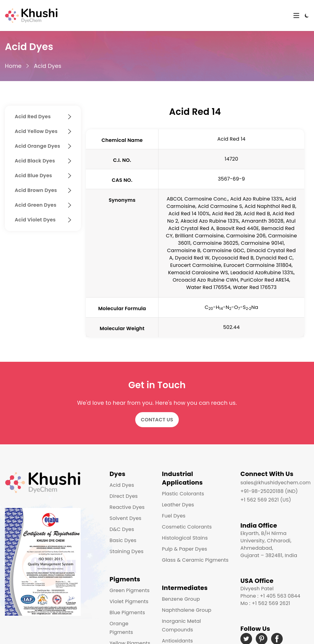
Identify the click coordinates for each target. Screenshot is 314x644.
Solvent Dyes (125, 518)
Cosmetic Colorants (187, 527)
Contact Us (157, 420)
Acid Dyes (48, 66)
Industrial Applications (182, 478)
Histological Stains (185, 538)
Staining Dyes (126, 551)
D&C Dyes (122, 529)
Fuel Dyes (174, 516)
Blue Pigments (127, 613)
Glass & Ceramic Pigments (195, 560)
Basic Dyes (123, 540)
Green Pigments (129, 590)
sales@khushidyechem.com (276, 483)
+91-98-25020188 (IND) (269, 491)
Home (13, 66)
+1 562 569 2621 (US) (266, 500)
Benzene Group (181, 599)
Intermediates (185, 588)
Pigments (125, 579)
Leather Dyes (178, 505)
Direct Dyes (124, 496)
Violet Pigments (129, 601)
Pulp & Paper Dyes (185, 549)
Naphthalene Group (187, 610)
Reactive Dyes (127, 507)
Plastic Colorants (183, 494)
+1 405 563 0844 (280, 596)
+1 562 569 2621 (271, 603)
